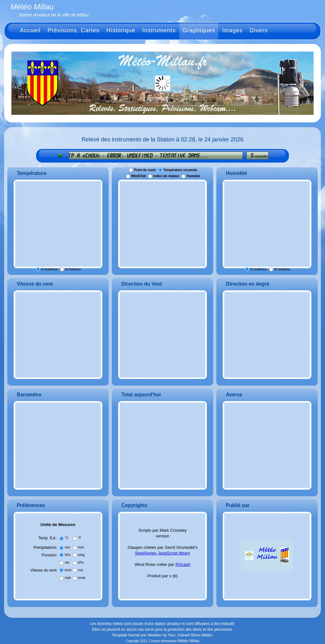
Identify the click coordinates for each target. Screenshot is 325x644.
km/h (68, 570)
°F (80, 538)
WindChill (138, 176)
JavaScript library (174, 553)
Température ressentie (180, 170)
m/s (80, 570)
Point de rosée (145, 170)
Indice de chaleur (166, 176)
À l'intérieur (73, 269)
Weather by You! (162, 635)
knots (82, 578)
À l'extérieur (50, 269)
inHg (81, 555)
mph (68, 578)
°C (66, 538)
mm (67, 547)
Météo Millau (188, 641)
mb (67, 563)
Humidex (193, 176)
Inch (81, 547)
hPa (67, 555)
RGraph (183, 564)
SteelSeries (146, 553)
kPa (81, 563)
